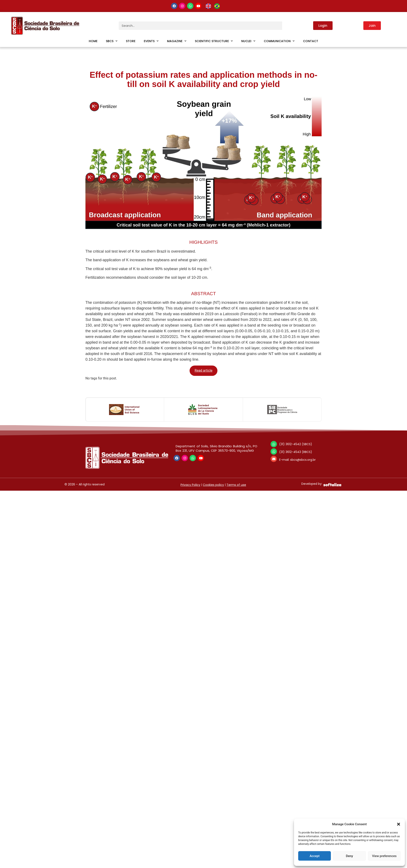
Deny (349, 856)
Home (93, 41)
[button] (399, 824)
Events (151, 41)
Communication (279, 41)
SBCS (112, 41)
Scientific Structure (214, 41)
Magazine (177, 41)
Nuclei (248, 41)
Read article (203, 370)
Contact (311, 41)
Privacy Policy (190, 485)
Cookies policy (213, 485)
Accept (315, 856)
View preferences (384, 856)
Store (131, 41)
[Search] (286, 26)
